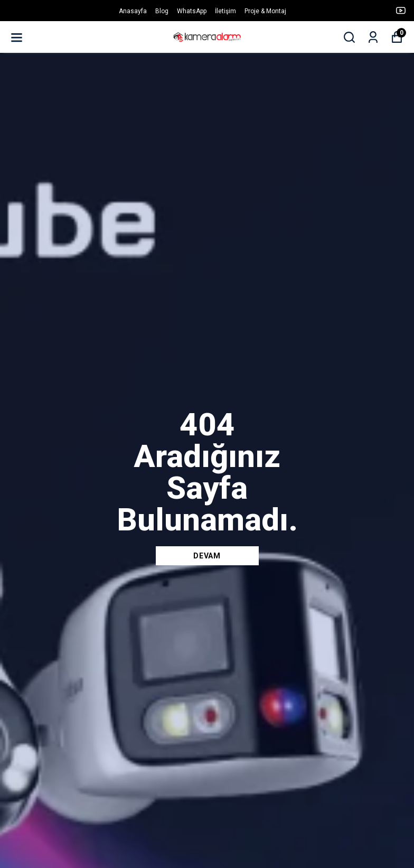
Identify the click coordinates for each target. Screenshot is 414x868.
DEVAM (207, 556)
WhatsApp (192, 11)
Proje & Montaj (265, 11)
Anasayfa (133, 11)
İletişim (225, 11)
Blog (162, 11)
